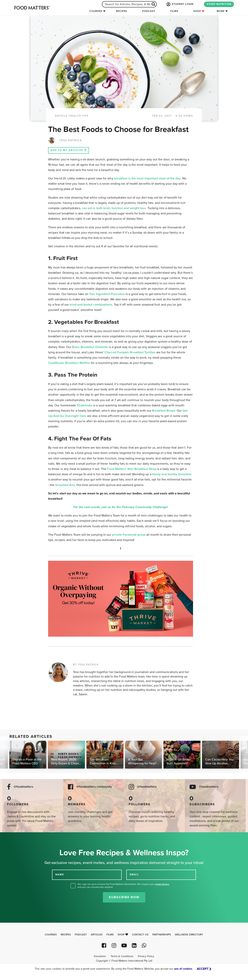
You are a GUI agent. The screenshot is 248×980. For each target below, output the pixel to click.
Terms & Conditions (122, 956)
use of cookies (183, 969)
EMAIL (134, 875)
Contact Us (140, 935)
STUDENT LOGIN (180, 4)
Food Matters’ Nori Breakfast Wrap (132, 469)
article (61, 116)
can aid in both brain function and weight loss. (114, 208)
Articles (97, 935)
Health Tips (79, 116)
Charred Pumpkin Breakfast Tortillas (130, 352)
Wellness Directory (189, 935)
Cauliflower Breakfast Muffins (69, 363)
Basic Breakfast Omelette (90, 347)
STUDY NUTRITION (219, 4)
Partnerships (162, 935)
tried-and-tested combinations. (91, 305)
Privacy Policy (146, 956)
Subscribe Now (124, 897)
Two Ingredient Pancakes (107, 294)
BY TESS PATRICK (86, 665)
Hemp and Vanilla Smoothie (172, 474)
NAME (60, 875)
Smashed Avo (65, 485)
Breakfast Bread (163, 411)
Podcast (149, 11)
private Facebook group (129, 535)
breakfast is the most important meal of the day (147, 178)
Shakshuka (84, 405)
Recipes (122, 11)
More (221, 11)
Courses (96, 11)
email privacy (162, 884)
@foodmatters (23, 787)
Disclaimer (100, 956)
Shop (199, 11)
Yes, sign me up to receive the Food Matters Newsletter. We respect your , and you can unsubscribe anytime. (124, 886)
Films (174, 11)
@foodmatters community (94, 787)
